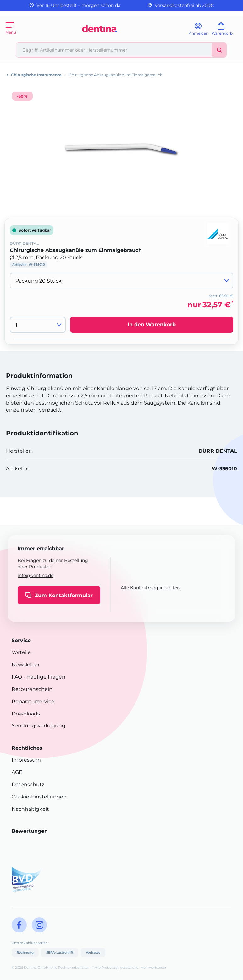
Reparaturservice (33, 701)
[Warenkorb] (225, 31)
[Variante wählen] (122, 281)
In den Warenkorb (152, 325)
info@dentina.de (36, 575)
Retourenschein (32, 689)
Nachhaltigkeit (30, 809)
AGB (17, 772)
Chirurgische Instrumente (36, 75)
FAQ (17, 677)
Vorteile (21, 652)
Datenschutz (28, 784)
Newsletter (26, 665)
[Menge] (38, 325)
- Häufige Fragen (44, 677)
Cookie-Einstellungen (39, 797)
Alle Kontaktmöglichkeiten (150, 588)
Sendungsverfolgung (39, 726)
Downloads (26, 714)
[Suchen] (219, 50)
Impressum (26, 760)
